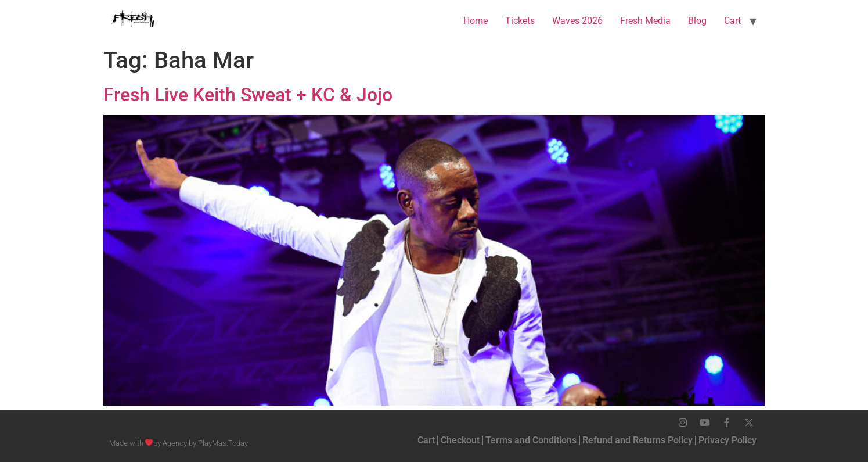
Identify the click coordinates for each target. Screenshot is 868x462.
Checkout (460, 440)
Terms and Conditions (531, 440)
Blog (697, 21)
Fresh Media (645, 21)
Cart (732, 21)
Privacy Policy (727, 440)
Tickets (520, 21)
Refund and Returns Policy (638, 440)
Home (476, 21)
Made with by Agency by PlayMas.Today (179, 443)
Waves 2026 (577, 21)
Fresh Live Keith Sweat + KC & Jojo (248, 95)
